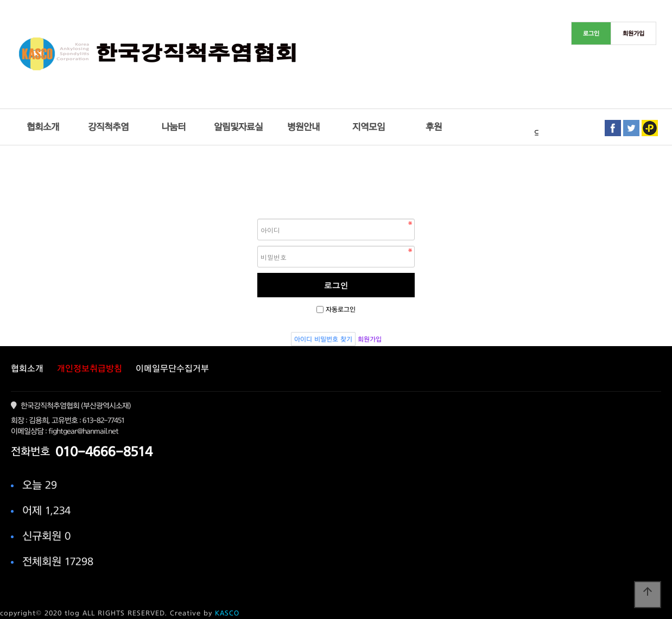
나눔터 (173, 127)
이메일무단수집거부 (172, 368)
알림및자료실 (238, 127)
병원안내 (303, 127)
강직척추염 (108, 127)
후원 (434, 127)
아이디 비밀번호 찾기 (323, 339)
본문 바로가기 (0, 0)
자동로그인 (341, 309)
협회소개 (43, 127)
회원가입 (370, 339)
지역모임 (369, 127)
